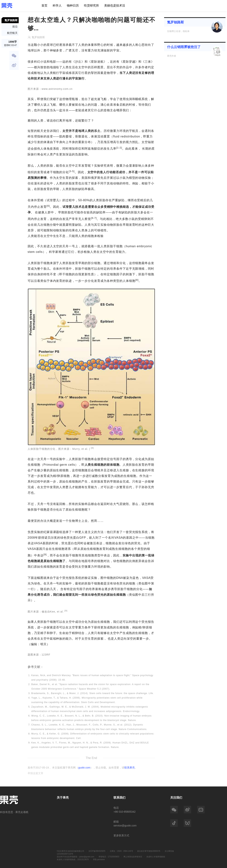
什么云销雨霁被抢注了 (184, 47)
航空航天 (12, 33)
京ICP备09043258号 (97, 851)
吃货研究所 (91, 6)
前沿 (15, 27)
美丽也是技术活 (115, 6)
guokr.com (84, 768)
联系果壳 (130, 768)
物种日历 (73, 6)
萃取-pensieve (99, 859)
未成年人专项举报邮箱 (156, 857)
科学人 (57, 6)
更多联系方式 (121, 835)
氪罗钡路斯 (175, 22)
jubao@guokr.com (87, 857)
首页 (44, 6)
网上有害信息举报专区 (133, 857)
